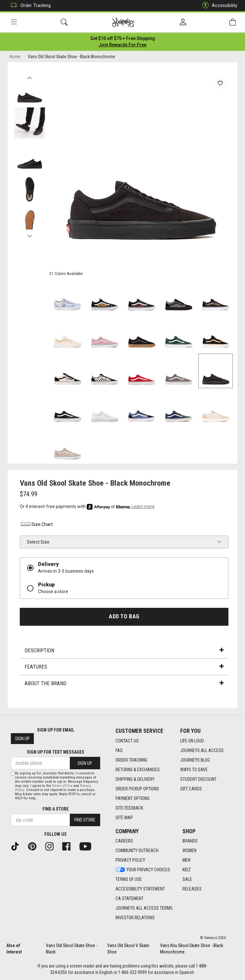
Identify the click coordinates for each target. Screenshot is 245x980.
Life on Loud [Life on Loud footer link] (192, 741)
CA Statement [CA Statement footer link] (130, 899)
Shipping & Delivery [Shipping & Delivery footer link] (135, 779)
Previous (30, 76)
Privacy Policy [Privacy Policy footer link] (130, 860)
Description (124, 650)
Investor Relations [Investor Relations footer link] (135, 918)
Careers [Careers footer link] (124, 841)
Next (30, 234)
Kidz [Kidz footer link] (187, 870)
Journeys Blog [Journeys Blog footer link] (195, 760)
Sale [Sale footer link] (187, 880)
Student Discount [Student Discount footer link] (198, 779)
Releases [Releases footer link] (192, 889)
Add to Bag (124, 616)
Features (124, 667)
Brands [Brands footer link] (190, 841)
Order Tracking (29, 6)
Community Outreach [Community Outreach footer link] (137, 851)
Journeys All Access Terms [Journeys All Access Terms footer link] (144, 908)
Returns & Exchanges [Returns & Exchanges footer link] (138, 770)
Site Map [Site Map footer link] (124, 818)
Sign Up (22, 739)
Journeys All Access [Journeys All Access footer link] (202, 750)
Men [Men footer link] (186, 860)
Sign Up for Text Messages (56, 752)
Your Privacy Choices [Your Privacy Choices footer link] (143, 870)
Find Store (85, 820)
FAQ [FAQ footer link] (119, 750)
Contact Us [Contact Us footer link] (127, 741)
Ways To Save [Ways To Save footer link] (194, 770)
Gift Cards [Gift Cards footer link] (191, 789)
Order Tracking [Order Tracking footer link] (131, 760)
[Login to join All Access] (123, 38)
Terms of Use (62, 786)
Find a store (56, 809)
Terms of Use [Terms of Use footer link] (129, 880)
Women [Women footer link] (189, 851)
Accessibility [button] (218, 6)
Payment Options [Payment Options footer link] (133, 798)
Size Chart (36, 525)
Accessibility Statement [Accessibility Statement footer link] (140, 889)
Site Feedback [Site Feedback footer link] (129, 808)
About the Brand (124, 683)
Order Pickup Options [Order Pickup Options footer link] (137, 789)
